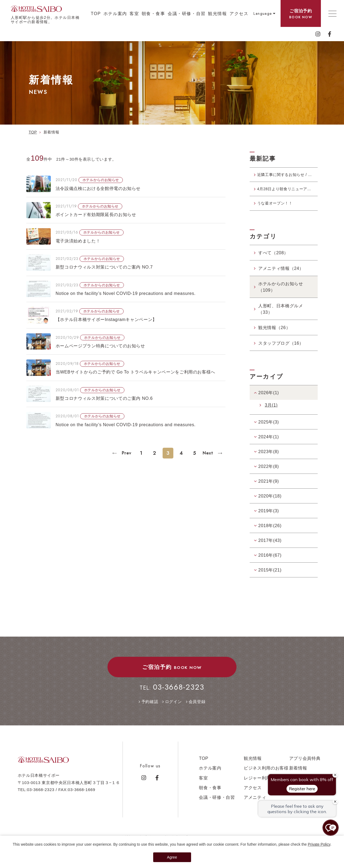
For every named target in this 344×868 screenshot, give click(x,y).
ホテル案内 (115, 13)
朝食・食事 (153, 13)
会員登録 (197, 708)
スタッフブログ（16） (281, 350)
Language (263, 13)
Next (209, 453)
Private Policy (319, 844)
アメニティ (255, 804)
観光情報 (217, 13)
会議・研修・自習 (187, 13)
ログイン (173, 708)
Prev (126, 453)
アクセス (239, 13)
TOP (96, 13)
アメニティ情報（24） (281, 275)
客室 (134, 13)
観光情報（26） (274, 334)
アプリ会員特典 (305, 765)
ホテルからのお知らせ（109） (281, 294)
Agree (172, 857)
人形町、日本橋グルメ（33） (281, 315)
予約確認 (150, 708)
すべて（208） (273, 259)
